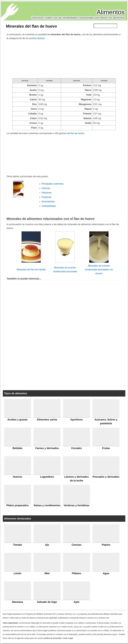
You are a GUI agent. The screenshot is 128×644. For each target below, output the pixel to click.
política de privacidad (53, 638)
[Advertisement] (64, 59)
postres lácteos (37, 38)
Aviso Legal (68, 638)
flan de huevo (77, 133)
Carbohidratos (49, 206)
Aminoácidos (48, 202)
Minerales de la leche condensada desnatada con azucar (99, 270)
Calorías (46, 188)
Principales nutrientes (53, 184)
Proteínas (47, 197)
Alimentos (111, 12)
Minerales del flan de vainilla (31, 270)
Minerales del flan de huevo (32, 26)
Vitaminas (47, 193)
